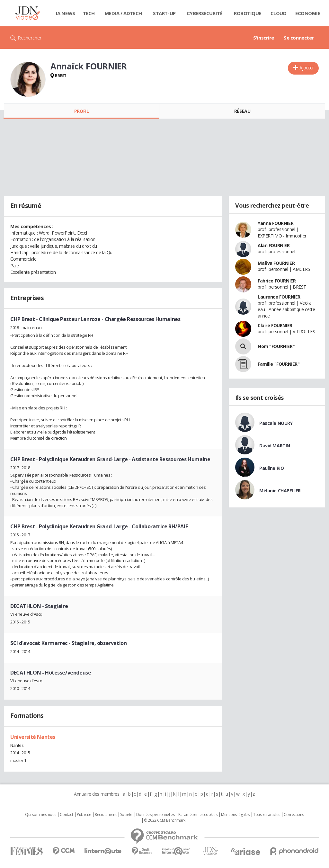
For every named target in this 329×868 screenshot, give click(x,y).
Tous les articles (267, 815)
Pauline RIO (271, 468)
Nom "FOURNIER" (276, 346)
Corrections (294, 815)
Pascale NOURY (276, 423)
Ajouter (307, 68)
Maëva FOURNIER (276, 263)
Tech (89, 13)
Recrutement (106, 815)
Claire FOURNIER (275, 325)
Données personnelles (156, 815)
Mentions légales (235, 815)
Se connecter (299, 38)
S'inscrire (264, 38)
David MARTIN (275, 446)
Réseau (242, 111)
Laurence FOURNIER (279, 297)
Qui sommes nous (41, 815)
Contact (66, 815)
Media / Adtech (123, 13)
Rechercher (30, 38)
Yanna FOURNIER (276, 223)
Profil (81, 111)
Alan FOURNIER (274, 245)
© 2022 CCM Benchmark (165, 820)
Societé (126, 815)
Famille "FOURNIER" (279, 364)
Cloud (279, 13)
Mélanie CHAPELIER (280, 491)
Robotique (248, 13)
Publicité (84, 815)
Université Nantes (33, 737)
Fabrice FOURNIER (277, 281)
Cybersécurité (205, 13)
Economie (308, 13)
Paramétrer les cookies (198, 815)
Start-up (164, 13)
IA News (66, 13)
